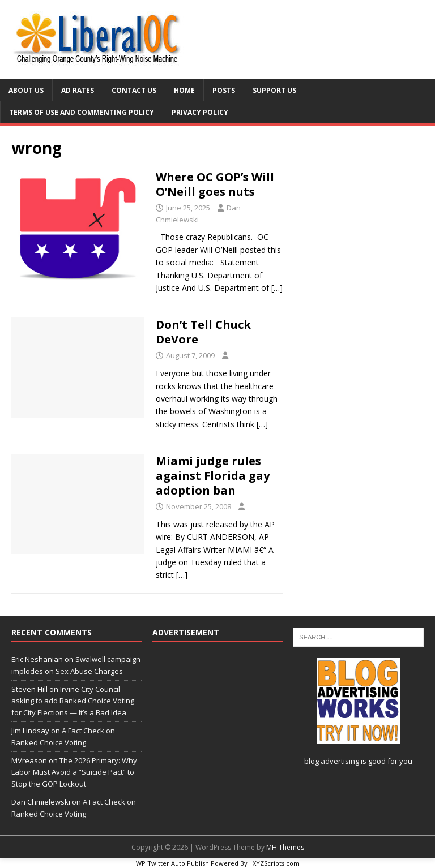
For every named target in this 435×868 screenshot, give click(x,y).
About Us (26, 90)
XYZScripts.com (276, 863)
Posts (224, 90)
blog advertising (332, 761)
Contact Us (134, 90)
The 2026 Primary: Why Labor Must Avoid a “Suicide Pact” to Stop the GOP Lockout (74, 772)
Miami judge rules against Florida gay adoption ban (213, 476)
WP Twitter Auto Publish (172, 863)
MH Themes (285, 847)
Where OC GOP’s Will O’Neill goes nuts (215, 184)
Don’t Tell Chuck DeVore (203, 332)
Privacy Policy (200, 112)
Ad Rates (78, 90)
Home (184, 90)
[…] (277, 288)
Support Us (274, 90)
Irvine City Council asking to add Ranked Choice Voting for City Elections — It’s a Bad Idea (73, 701)
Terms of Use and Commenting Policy (82, 112)
